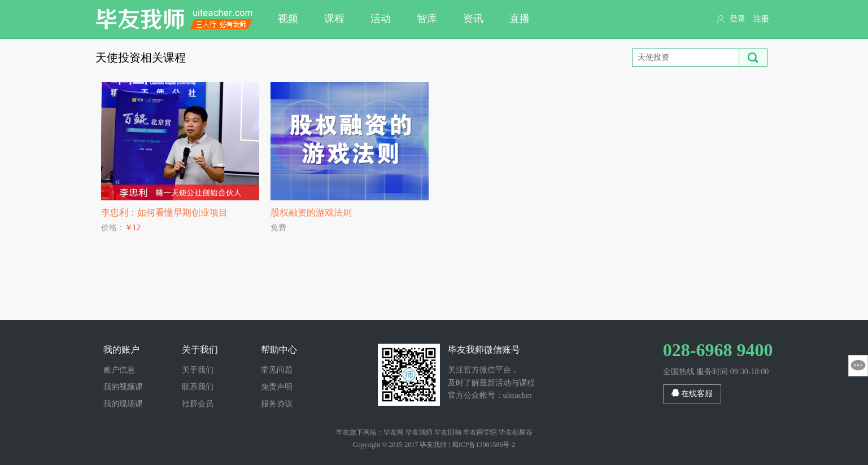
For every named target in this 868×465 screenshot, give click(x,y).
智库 (427, 19)
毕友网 (394, 432)
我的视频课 (123, 387)
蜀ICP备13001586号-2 (484, 445)
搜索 (753, 58)
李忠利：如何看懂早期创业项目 (164, 212)
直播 (520, 19)
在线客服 (692, 393)
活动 (381, 19)
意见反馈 (858, 366)
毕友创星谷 (516, 432)
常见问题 (277, 370)
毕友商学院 (480, 432)
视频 (288, 19)
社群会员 (198, 404)
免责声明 (277, 387)
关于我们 (198, 370)
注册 (761, 19)
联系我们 (198, 387)
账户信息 (119, 370)
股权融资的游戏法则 (311, 212)
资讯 (473, 19)
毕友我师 (175, 19)
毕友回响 (448, 432)
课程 (334, 19)
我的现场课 (123, 404)
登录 (738, 19)
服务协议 (277, 404)
